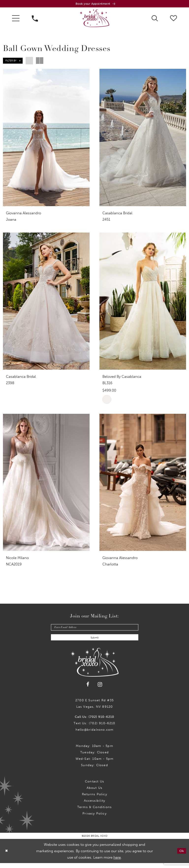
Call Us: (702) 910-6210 (94, 722)
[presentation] (46, 139)
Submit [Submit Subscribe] (94, 642)
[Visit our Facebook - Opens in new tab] (88, 689)
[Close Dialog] (7, 856)
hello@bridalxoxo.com (95, 734)
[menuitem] (16, 19)
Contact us (94, 786)
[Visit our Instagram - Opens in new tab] (100, 690)
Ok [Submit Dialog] (181, 856)
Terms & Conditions (94, 812)
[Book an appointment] (94, 4)
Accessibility (94, 805)
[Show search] (155, 19)
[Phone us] (35, 19)
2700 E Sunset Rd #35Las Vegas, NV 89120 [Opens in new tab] (94, 708)
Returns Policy (94, 799)
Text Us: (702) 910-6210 (94, 728)
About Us (95, 793)
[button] (16, 19)
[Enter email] (95, 630)
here (117, 862)
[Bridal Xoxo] (94, 19)
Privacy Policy (94, 818)
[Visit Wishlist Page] (173, 19)
